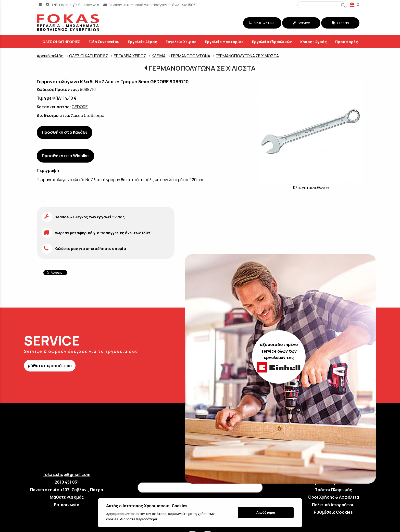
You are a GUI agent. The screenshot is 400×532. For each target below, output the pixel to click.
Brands (340, 23)
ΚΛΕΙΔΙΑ (159, 56)
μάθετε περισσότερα (50, 366)
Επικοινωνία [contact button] (86, 5)
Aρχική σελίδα (50, 56)
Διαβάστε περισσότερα (138, 519)
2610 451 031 (262, 23)
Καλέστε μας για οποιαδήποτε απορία (90, 249)
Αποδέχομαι (266, 513)
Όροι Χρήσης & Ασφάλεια (333, 497)
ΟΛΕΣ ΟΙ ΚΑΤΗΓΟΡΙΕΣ (89, 56)
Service (301, 23)
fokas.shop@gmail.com (67, 474)
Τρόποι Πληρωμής (333, 490)
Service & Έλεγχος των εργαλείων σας (90, 217)
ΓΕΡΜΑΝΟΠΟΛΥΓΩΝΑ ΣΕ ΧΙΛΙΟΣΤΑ (247, 56)
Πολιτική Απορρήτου (333, 505)
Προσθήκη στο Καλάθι (65, 132)
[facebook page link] (41, 5)
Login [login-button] (61, 5)
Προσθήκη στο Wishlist (65, 156)
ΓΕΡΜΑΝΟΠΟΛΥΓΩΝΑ (191, 56)
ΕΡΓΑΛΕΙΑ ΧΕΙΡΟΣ (130, 56)
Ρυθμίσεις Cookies (333, 512)
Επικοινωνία (67, 505)
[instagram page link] (48, 5)
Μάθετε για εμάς (67, 497)
